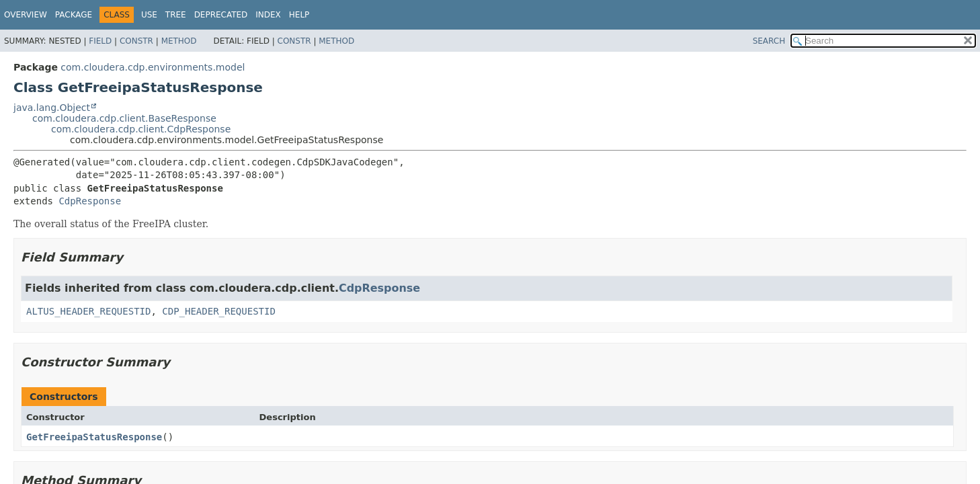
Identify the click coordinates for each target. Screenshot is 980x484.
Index (268, 15)
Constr (136, 41)
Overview (26, 15)
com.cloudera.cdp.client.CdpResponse (141, 129)
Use (149, 15)
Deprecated (221, 15)
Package (74, 15)
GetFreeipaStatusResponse (94, 437)
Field (100, 41)
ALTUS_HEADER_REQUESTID (88, 311)
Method (179, 41)
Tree (176, 15)
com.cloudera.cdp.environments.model (153, 67)
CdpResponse (90, 201)
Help (299, 15)
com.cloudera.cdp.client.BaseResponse (124, 118)
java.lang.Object (52, 108)
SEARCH (769, 41)
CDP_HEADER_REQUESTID (219, 311)
